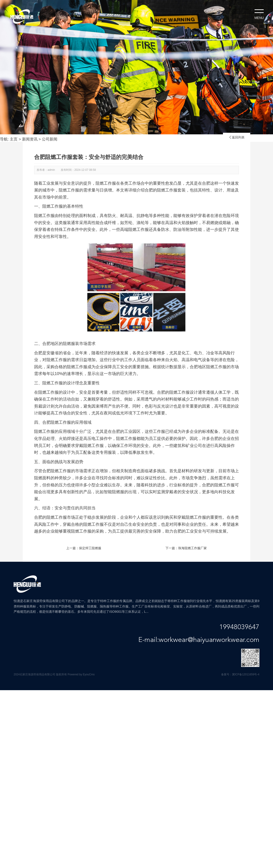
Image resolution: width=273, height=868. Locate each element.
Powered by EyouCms (81, 674)
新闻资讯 (30, 139)
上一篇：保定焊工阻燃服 (84, 548)
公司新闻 (50, 139)
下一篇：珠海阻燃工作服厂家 (186, 548)
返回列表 (237, 137)
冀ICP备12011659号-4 (246, 674)
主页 (14, 139)
